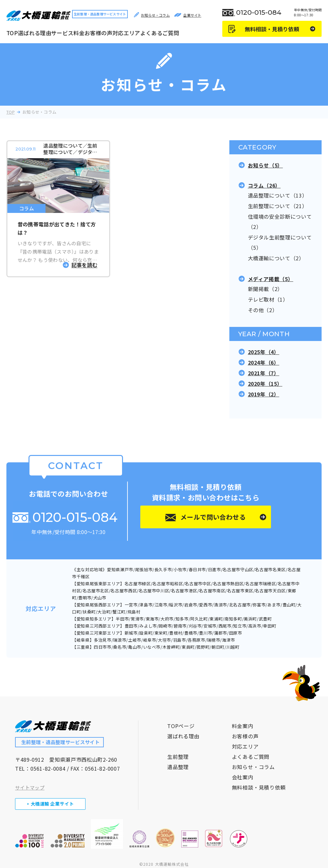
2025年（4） (264, 352)
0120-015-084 (259, 12)
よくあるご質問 (160, 33)
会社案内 (243, 768)
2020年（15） (265, 384)
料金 (79, 33)
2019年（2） (264, 394)
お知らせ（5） (265, 165)
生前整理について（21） (278, 206)
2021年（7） (264, 373)
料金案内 (243, 717)
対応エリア (126, 33)
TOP (12, 33)
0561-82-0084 (48, 759)
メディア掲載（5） (271, 279)
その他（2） (263, 310)
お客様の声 (98, 33)
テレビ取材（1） (268, 299)
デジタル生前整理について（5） (280, 242)
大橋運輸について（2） (276, 258)
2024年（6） (264, 362)
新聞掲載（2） (265, 289)
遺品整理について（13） (278, 195)
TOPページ (181, 717)
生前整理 (178, 748)
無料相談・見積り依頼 (259, 778)
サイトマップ (30, 779)
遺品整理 (178, 758)
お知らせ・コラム (253, 758)
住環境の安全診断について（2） (280, 222)
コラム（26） (264, 185)
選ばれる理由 (35, 33)
